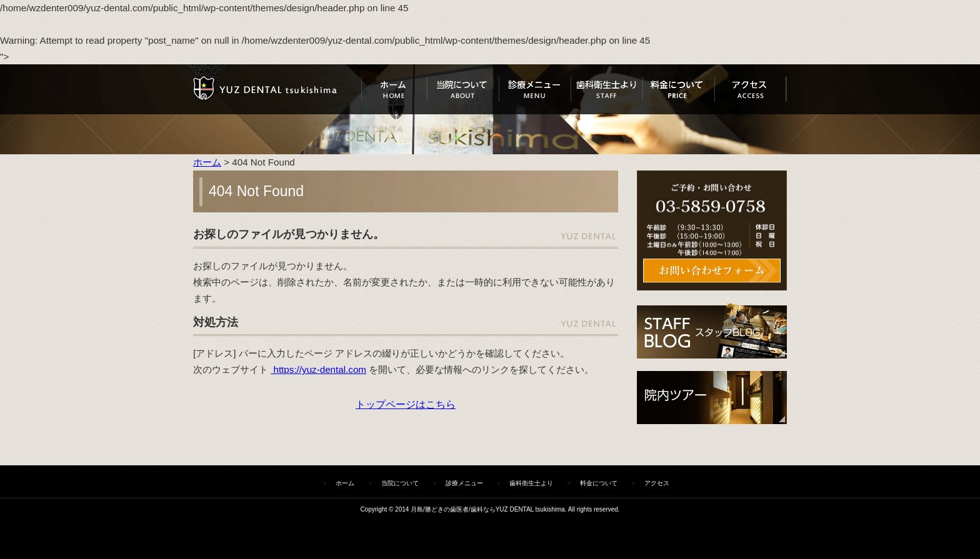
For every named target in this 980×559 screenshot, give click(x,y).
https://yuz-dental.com (318, 369)
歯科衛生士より (607, 89)
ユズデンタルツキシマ (277, 89)
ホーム (394, 89)
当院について (463, 89)
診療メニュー (535, 89)
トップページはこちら (406, 404)
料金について (678, 89)
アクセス (750, 89)
